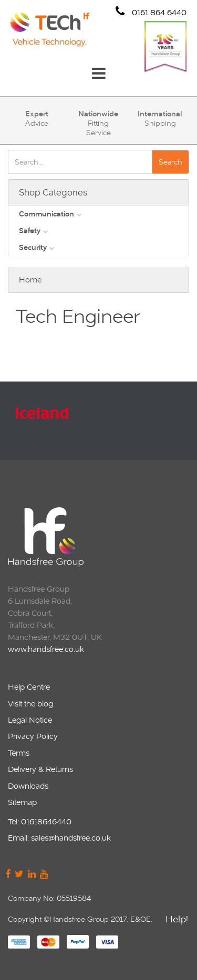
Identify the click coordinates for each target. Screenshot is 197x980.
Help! (177, 921)
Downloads (28, 786)
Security (33, 247)
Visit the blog (30, 704)
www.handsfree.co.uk (46, 649)
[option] (97, 421)
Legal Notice (30, 720)
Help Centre (29, 687)
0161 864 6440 (151, 12)
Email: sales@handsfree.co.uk (59, 838)
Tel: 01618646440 (40, 821)
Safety (30, 231)
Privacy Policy (33, 736)
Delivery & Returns (40, 769)
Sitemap (22, 802)
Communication (46, 214)
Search (170, 162)
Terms (19, 753)
